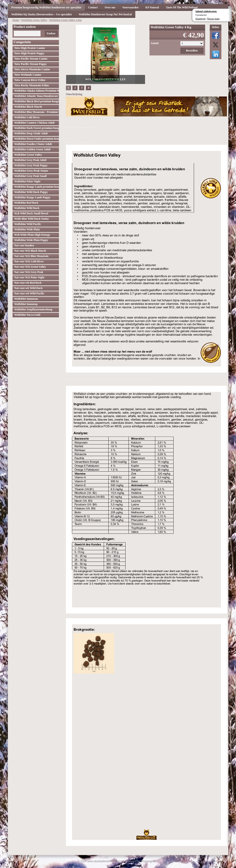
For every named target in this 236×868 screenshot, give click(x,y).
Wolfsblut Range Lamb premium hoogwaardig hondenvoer (37, 187)
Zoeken (51, 33)
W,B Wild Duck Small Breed (31, 213)
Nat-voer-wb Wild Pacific (29, 293)
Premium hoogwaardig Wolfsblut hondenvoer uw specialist (46, 7)
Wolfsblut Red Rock (26, 203)
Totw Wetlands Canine (28, 75)
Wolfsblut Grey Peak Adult (31, 160)
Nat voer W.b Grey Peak (29, 272)
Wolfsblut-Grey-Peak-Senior (31, 171)
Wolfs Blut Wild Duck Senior (32, 219)
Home (16, 20)
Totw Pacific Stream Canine (31, 59)
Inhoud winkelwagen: (206, 11)
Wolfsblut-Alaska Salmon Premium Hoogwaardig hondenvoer (37, 91)
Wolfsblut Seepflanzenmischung (33, 309)
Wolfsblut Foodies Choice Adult (33, 144)
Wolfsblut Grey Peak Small (31, 176)
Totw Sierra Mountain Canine (32, 69)
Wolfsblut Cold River (27, 117)
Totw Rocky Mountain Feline (32, 85)
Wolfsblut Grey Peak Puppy (31, 165)
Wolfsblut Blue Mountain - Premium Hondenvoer (37, 112)
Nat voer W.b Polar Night (29, 277)
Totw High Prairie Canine (30, 48)
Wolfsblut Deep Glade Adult (31, 133)
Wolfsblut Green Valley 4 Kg (65, 20)
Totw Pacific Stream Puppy (31, 64)
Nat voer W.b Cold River (29, 261)
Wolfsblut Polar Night (27, 181)
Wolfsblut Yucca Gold (27, 315)
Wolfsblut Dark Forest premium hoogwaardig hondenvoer (37, 128)
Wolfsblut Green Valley (34, 20)
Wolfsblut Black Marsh (28, 107)
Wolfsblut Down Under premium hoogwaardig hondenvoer (37, 139)
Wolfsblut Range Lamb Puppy (32, 197)
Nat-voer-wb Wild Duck (29, 288)
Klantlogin (201, 19)
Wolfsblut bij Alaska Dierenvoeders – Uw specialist (42, 14)
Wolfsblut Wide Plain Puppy (31, 240)
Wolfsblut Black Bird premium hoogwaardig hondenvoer (37, 101)
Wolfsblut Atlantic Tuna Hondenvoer (36, 96)
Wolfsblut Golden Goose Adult (32, 149)
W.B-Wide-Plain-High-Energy (32, 235)
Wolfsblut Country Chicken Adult (35, 123)
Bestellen (192, 50)
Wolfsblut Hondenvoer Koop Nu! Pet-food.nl (105, 14)
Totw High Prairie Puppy (29, 53)
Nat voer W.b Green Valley (30, 267)
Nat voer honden (24, 245)
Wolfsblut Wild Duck (27, 208)
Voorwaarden (130, 7)
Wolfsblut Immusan (26, 299)
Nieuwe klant (213, 19)
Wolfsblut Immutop (26, 304)
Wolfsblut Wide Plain (27, 229)
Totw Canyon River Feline (30, 80)
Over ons (110, 7)
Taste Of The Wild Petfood (182, 7)
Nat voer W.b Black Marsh (30, 251)
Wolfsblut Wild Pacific (28, 224)
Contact (93, 7)
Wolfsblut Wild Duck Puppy (31, 192)
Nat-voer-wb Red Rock (28, 283)
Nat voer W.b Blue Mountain (31, 256)
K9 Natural (152, 7)
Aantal (155, 43)
